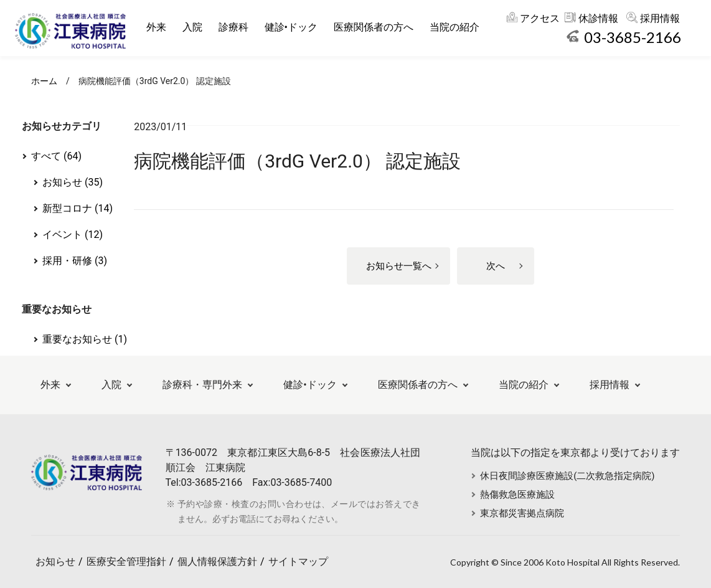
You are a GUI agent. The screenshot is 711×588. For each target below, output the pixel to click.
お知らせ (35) (73, 182)
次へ (496, 266)
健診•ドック (295, 27)
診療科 (237, 27)
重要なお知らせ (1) (85, 339)
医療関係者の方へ (377, 27)
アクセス (540, 18)
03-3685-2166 (633, 37)
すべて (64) (56, 156)
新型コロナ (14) (78, 208)
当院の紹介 (458, 27)
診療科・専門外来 (202, 385)
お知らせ (55, 562)
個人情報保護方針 (217, 562)
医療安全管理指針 (126, 562)
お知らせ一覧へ (399, 266)
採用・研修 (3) (75, 261)
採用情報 (660, 18)
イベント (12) (73, 235)
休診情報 (598, 18)
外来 (160, 27)
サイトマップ (298, 562)
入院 (196, 27)
